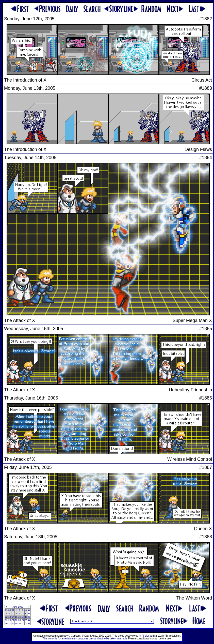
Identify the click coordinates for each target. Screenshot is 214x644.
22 (16, 620)
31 (13, 610)
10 (23, 614)
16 (20, 617)
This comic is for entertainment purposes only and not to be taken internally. (85, 639)
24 (23, 620)
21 (13, 620)
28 (13, 623)
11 (26, 614)
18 (26, 617)
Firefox (146, 636)
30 (10, 610)
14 (13, 617)
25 (26, 620)
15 (16, 617)
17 (23, 617)
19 (6, 620)
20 (10, 620)
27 (10, 623)
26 (6, 623)
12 (6, 617)
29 (6, 610)
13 (10, 617)
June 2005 (18, 607)
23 (20, 620)
